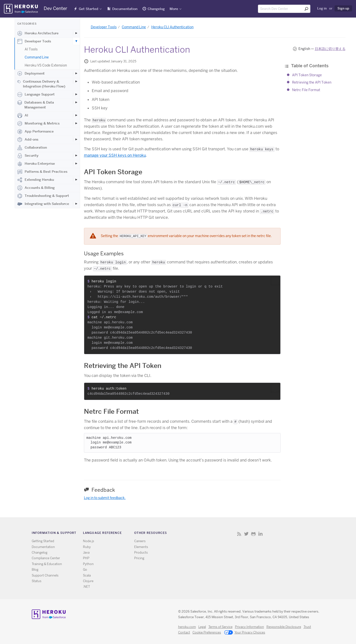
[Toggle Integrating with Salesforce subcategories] (76, 204)
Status (37, 581)
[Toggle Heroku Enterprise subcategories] (76, 163)
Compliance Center (46, 558)
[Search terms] (284, 9)
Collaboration (32, 148)
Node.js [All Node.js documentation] (89, 541)
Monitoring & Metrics (38, 124)
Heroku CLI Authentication (172, 27)
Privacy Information (249, 627)
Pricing (139, 558)
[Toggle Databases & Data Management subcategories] (76, 102)
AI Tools (31, 49)
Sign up (343, 8)
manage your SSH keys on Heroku (115, 155)
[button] (275, 281)
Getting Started (43, 541)
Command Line (37, 57)
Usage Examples (104, 254)
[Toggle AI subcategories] (76, 115)
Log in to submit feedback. (105, 498)
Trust (307, 627)
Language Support (36, 95)
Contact (184, 632)
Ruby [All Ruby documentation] (87, 547)
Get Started (89, 9)
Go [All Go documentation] (85, 570)
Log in (322, 8)
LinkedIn (260, 534)
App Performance (36, 132)
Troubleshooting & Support (43, 196)
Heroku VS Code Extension (46, 65)
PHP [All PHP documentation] (86, 558)
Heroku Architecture (38, 33)
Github (253, 534)
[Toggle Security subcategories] (76, 155)
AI (23, 115)
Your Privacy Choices (245, 633)
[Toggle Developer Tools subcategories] (76, 41)
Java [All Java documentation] (86, 553)
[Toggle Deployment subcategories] (76, 73)
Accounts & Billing (36, 188)
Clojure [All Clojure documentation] (88, 581)
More (174, 9)
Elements (141, 547)
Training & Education (47, 564)
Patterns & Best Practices (42, 172)
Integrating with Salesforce (43, 204)
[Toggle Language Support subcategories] (76, 94)
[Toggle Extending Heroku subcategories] (76, 180)
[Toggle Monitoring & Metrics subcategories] (76, 123)
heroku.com (187, 627)
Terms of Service (220, 627)
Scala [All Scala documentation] (87, 575)
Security (28, 156)
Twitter (246, 534)
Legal (202, 627)
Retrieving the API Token (312, 82)
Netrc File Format (306, 90)
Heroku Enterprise (36, 164)
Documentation (125, 9)
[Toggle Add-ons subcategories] (76, 139)
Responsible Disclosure (284, 627)
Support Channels (45, 575)
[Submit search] (306, 9)
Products (141, 553)
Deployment (31, 74)
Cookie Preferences (207, 632)
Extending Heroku (36, 180)
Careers (140, 541)
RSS (239, 534)
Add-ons (28, 140)
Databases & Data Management (36, 105)
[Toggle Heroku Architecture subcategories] (76, 33)
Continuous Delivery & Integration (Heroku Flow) (41, 84)
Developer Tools (34, 41)
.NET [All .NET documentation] (86, 587)
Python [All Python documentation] (88, 564)
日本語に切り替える (330, 49)
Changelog (156, 9)
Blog (35, 570)
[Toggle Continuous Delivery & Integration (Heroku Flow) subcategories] (76, 81)
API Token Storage (307, 75)
